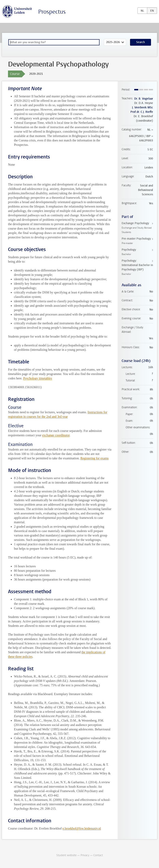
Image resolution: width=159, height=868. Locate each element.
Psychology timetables (38, 378)
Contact (98, 855)
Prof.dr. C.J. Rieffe (142, 112)
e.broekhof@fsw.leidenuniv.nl (82, 828)
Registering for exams (95, 458)
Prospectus (52, 12)
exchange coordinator (56, 435)
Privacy (85, 855)
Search (141, 42)
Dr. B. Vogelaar (144, 99)
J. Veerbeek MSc (143, 107)
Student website (66, 855)
